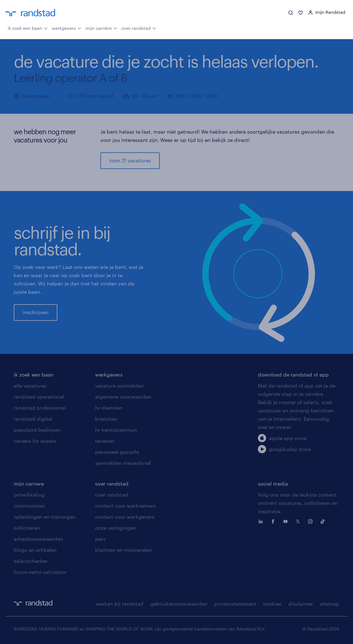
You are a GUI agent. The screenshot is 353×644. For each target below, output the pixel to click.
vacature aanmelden (119, 386)
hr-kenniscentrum (116, 430)
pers (100, 539)
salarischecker (31, 561)
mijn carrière (101, 28)
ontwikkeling (29, 495)
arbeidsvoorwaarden (38, 539)
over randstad (139, 28)
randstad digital (33, 419)
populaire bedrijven (37, 430)
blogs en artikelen (35, 550)
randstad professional (40, 408)
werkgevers (67, 28)
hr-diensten (109, 408)
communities (29, 506)
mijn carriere (29, 484)
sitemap (330, 604)
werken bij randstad (120, 604)
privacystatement (235, 604)
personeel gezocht (117, 452)
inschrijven (36, 312)
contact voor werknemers (126, 506)
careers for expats (35, 441)
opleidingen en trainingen (45, 517)
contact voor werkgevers (125, 517)
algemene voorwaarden (123, 397)
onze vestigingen (116, 528)
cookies (272, 604)
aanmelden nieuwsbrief (123, 463)
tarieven (105, 441)
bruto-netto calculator (40, 572)
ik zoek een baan (28, 28)
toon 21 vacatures (130, 160)
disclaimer (301, 604)
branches (106, 419)
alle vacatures (30, 386)
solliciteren (27, 528)
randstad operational (39, 397)
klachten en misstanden (124, 550)
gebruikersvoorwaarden (179, 604)
